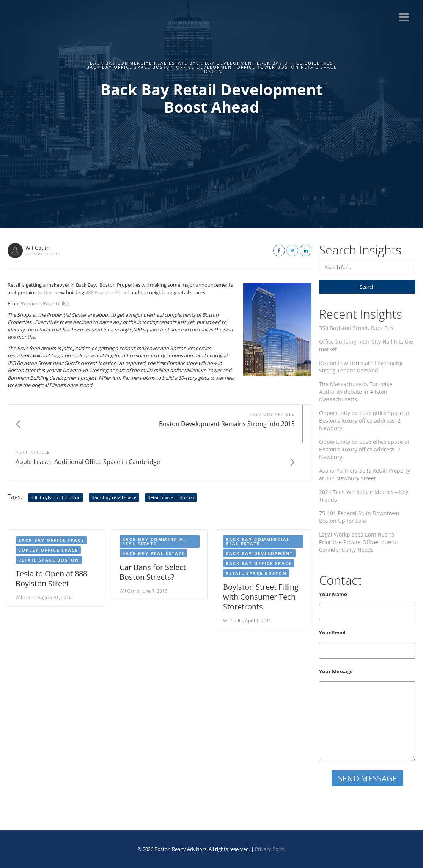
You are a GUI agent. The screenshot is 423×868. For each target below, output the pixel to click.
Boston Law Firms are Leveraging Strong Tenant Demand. (361, 367)
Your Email (367, 644)
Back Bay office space (51, 502)
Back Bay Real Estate (153, 515)
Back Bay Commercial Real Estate (154, 503)
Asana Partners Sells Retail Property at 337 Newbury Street (365, 474)
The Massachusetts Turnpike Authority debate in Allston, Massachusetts (356, 392)
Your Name (367, 606)
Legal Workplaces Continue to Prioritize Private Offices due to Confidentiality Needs (358, 542)
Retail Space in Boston (171, 459)
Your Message (367, 715)
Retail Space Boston (49, 522)
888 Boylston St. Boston (56, 459)
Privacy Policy (270, 849)
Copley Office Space (48, 512)
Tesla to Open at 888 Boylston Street (51, 541)
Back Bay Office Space (259, 525)
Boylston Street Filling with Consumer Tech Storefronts (261, 559)
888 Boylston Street (107, 292)
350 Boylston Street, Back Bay (356, 328)
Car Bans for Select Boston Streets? (153, 534)
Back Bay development (259, 515)
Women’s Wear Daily (44, 303)
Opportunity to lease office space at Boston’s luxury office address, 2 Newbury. (364, 421)
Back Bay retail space (114, 459)
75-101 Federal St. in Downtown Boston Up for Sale (359, 517)
